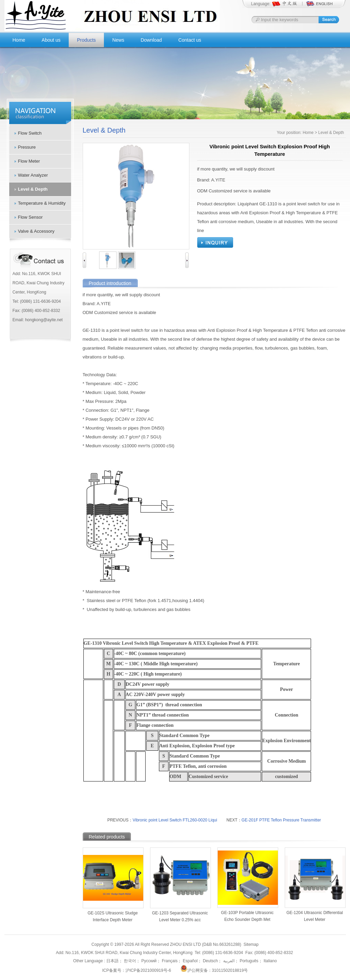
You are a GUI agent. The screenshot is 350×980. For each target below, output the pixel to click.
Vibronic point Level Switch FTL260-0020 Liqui (175, 820)
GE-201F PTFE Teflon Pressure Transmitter (281, 820)
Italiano (270, 961)
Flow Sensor (30, 217)
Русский (148, 961)
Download (151, 40)
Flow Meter (29, 161)
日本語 (112, 961)
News (118, 40)
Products (86, 40)
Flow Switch (30, 133)
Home (19, 40)
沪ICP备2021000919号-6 (148, 970)
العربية (228, 961)
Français (169, 961)
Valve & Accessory (36, 231)
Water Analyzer (33, 175)
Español (190, 961)
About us (51, 40)
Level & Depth (33, 189)
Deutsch (210, 961)
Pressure (27, 147)
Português (248, 961)
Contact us (190, 40)
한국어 (129, 961)
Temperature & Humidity (42, 203)
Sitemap (251, 944)
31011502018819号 (230, 970)
